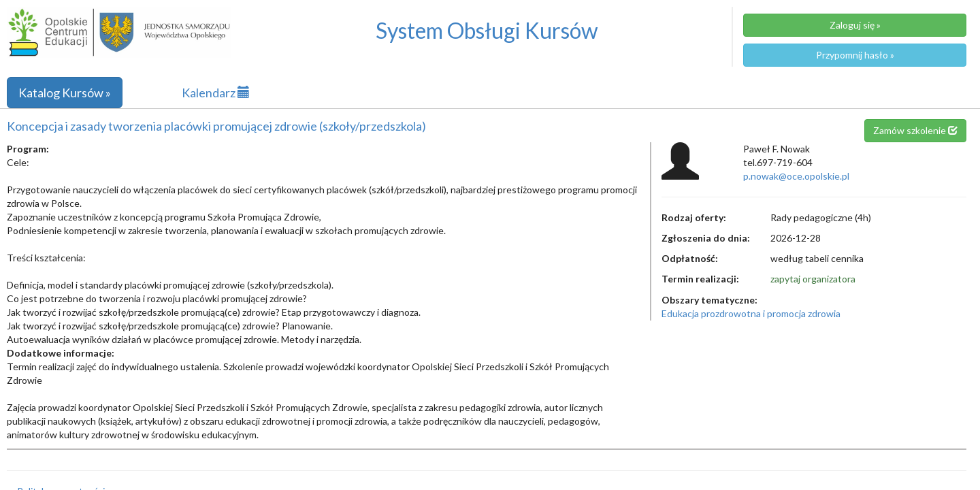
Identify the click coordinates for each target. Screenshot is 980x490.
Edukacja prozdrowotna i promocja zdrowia (751, 313)
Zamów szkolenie (915, 130)
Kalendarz (216, 93)
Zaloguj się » (855, 25)
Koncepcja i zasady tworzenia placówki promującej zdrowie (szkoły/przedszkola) (216, 126)
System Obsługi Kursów (487, 30)
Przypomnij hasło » (855, 55)
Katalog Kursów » (65, 93)
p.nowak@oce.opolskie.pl (796, 176)
